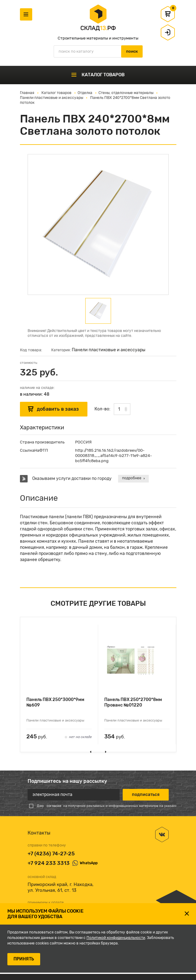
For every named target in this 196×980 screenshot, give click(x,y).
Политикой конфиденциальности (116, 938)
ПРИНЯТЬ (24, 959)
